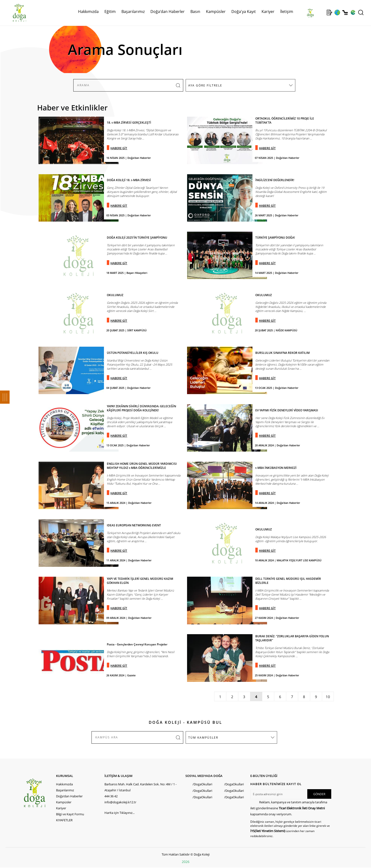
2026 (186, 862)
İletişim (287, 11)
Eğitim (110, 11)
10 (328, 697)
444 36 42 (111, 796)
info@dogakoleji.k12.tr (120, 802)
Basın (195, 11)
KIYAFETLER (64, 820)
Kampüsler (216, 11)
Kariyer (268, 11)
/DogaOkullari (202, 784)
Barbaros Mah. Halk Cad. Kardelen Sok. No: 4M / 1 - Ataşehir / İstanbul (140, 787)
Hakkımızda (88, 11)
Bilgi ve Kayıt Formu (70, 814)
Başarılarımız (133, 11)
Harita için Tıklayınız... (120, 813)
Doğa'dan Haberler (168, 11)
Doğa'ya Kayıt (244, 11)
